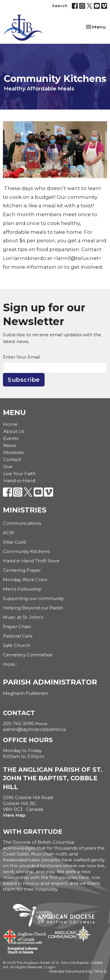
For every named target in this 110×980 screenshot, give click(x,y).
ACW (9, 533)
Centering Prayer (22, 570)
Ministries (13, 452)
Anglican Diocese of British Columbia (57, 916)
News (10, 445)
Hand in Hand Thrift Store (31, 561)
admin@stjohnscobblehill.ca (34, 729)
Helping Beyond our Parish (33, 608)
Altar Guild (14, 542)
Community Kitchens (26, 551)
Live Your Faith (19, 474)
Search (60, 6)
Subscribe (24, 380)
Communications (22, 523)
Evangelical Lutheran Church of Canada (23, 948)
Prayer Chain (17, 627)
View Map (14, 815)
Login (51, 967)
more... (10, 664)
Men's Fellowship (22, 589)
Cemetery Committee (28, 655)
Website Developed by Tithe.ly (78, 971)
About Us (14, 431)
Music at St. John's (23, 617)
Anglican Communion (70, 934)
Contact (12, 459)
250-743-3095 (18, 723)
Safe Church (17, 645)
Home (10, 424)
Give (8, 467)
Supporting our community (33, 598)
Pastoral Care (18, 636)
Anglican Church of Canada (25, 935)
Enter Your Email (21, 357)
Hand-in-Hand (19, 481)
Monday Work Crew (25, 580)
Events (11, 438)
